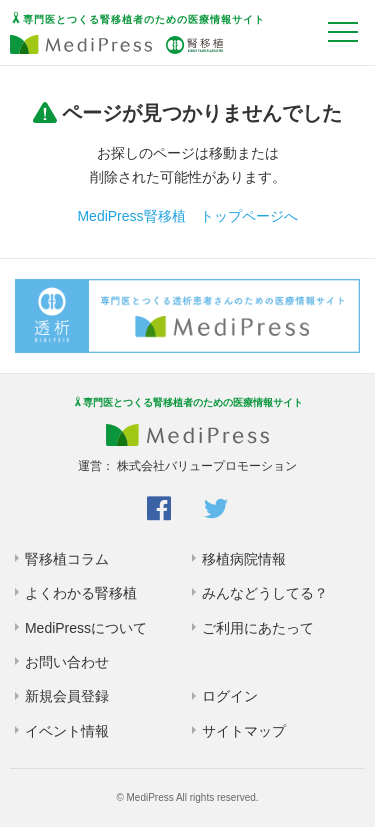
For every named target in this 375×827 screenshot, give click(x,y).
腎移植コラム (67, 559)
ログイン (230, 696)
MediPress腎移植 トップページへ (187, 216)
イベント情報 (67, 731)
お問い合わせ (67, 662)
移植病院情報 (244, 559)
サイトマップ (244, 731)
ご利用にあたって (258, 628)
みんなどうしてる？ (265, 593)
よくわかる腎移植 (81, 593)
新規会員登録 (67, 696)
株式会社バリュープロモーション (207, 466)
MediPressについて (86, 628)
